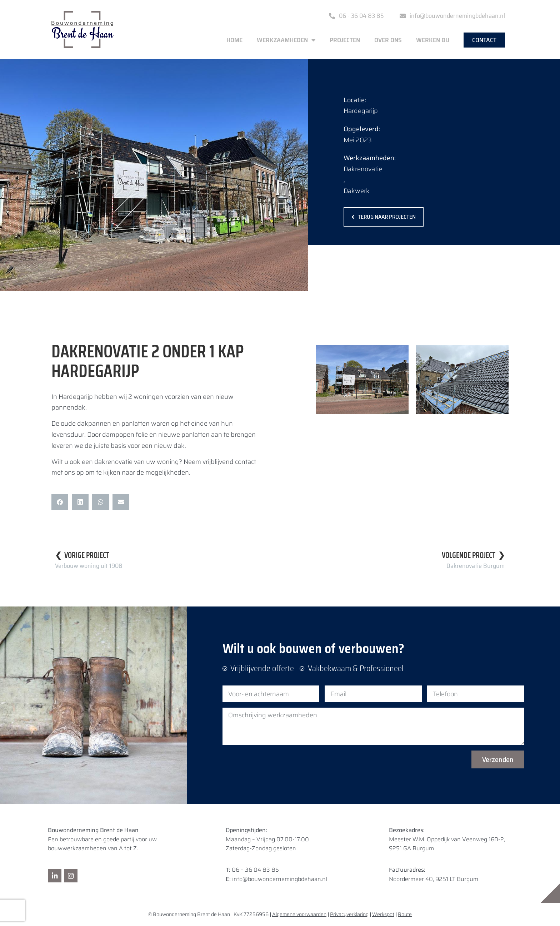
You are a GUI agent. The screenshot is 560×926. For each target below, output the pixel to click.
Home (234, 40)
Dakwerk (357, 191)
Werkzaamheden (286, 40)
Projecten (345, 40)
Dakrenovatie (363, 169)
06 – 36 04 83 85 (255, 870)
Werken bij (433, 40)
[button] (60, 502)
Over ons (388, 40)
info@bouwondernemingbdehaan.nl (280, 879)
